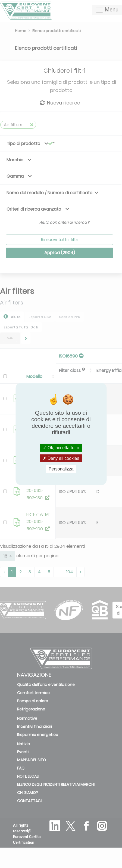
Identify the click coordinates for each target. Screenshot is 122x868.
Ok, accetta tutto (61, 447)
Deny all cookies (61, 458)
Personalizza (61, 469)
